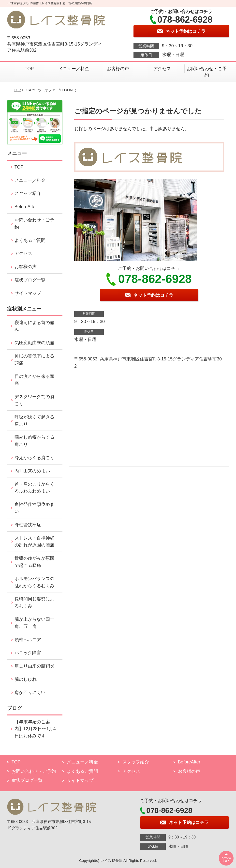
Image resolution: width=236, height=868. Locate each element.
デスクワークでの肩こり (34, 400)
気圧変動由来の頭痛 (34, 343)
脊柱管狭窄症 (28, 525)
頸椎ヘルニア (28, 640)
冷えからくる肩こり (34, 458)
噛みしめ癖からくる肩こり (34, 441)
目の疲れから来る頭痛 (34, 380)
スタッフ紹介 (28, 193)
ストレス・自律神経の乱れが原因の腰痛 (34, 542)
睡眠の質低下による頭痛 (34, 360)
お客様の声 (118, 69)
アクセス (162, 69)
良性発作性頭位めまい (34, 508)
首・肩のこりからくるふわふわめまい (34, 488)
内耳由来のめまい (32, 471)
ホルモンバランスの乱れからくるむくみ (34, 582)
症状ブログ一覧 (30, 280)
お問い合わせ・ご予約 (207, 72)
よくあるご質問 (30, 240)
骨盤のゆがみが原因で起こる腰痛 (34, 562)
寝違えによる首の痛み (34, 326)
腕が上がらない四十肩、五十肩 (34, 623)
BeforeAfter (26, 207)
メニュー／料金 (74, 69)
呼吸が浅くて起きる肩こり (34, 421)
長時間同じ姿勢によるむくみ (34, 602)
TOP (29, 69)
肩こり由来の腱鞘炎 (34, 666)
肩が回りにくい (30, 693)
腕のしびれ (26, 679)
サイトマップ (28, 293)
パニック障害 (28, 653)
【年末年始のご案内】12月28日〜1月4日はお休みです (35, 729)
